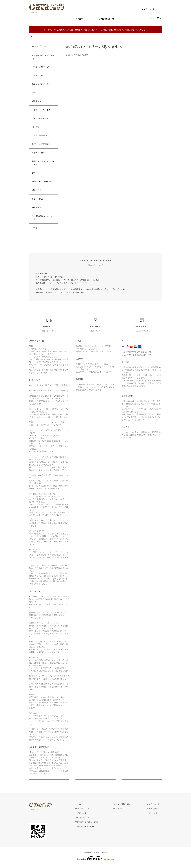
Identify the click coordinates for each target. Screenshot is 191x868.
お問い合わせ (154, 817)
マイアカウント (148, 9)
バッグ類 (36, 130)
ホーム (32, 37)
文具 (34, 176)
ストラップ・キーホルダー (42, 112)
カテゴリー (80, 19)
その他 (35, 231)
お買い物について (107, 19)
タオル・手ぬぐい (39, 156)
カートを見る (154, 812)
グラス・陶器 (37, 202)
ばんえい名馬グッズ (40, 68)
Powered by (95, 862)
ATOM (128, 812)
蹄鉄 (34, 93)
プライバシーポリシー (95, 830)
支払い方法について (94, 821)
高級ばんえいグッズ (40, 84)
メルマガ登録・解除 (129, 808)
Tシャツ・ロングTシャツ (42, 185)
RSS (122, 812)
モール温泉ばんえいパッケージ (42, 221)
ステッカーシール (39, 139)
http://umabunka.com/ (75, 296)
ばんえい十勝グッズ (40, 76)
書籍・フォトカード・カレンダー (42, 166)
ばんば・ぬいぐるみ (40, 122)
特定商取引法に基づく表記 (97, 825)
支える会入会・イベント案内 (42, 58)
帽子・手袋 (36, 194)
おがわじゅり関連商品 (41, 148)
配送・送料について (94, 812)
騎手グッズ (36, 101)
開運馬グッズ (37, 211)
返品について (92, 817)
